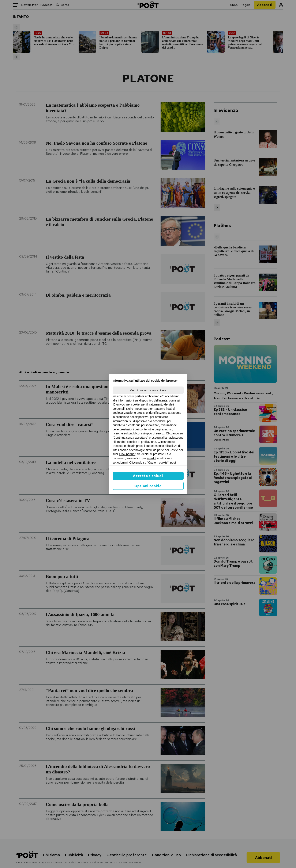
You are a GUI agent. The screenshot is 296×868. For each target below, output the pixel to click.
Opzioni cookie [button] (148, 486)
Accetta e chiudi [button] (148, 476)
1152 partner (127, 454)
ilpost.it (152, 458)
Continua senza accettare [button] (148, 390)
